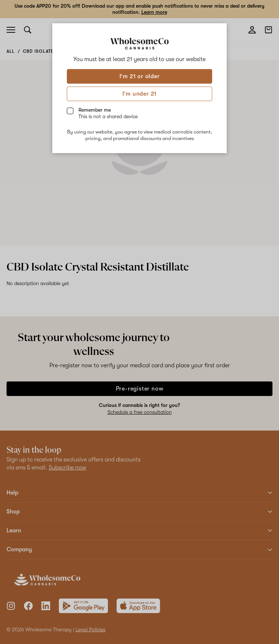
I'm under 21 (140, 94)
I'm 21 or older (140, 76)
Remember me (108, 113)
